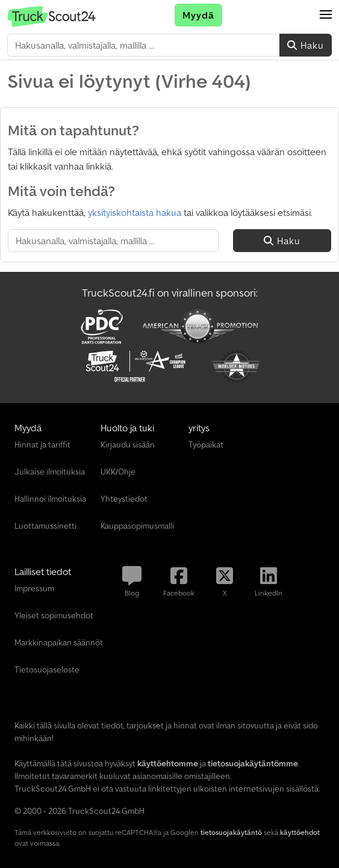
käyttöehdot (300, 832)
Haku (306, 45)
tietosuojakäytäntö (231, 832)
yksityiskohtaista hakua (135, 212)
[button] (326, 15)
